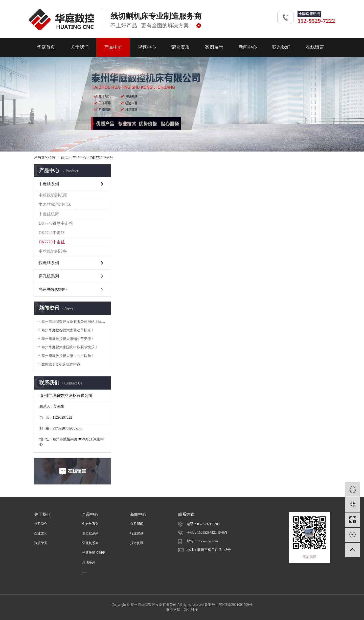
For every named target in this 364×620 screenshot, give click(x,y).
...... (85, 572)
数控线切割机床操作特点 (61, 364)
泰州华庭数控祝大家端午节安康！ (68, 339)
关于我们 (80, 47)
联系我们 (281, 47)
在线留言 (315, 47)
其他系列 (89, 562)
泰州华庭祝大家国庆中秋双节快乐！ (70, 347)
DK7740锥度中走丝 (56, 223)
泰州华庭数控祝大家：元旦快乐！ (68, 356)
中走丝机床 (49, 214)
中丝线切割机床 (53, 195)
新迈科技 (191, 610)
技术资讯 (137, 543)
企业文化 (41, 533)
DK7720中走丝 (102, 158)
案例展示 (214, 47)
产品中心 (113, 47)
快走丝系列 (49, 263)
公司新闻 (137, 524)
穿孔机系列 (49, 276)
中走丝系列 (49, 184)
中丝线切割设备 (53, 251)
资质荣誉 (41, 543)
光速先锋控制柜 (53, 290)
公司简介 (41, 524)
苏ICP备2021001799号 (236, 605)
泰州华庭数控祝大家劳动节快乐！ (68, 330)
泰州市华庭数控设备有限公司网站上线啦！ (74, 322)
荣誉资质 (180, 47)
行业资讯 (137, 533)
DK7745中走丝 (52, 233)
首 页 (65, 158)
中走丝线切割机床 (55, 205)
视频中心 (147, 47)
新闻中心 (248, 47)
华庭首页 (46, 47)
